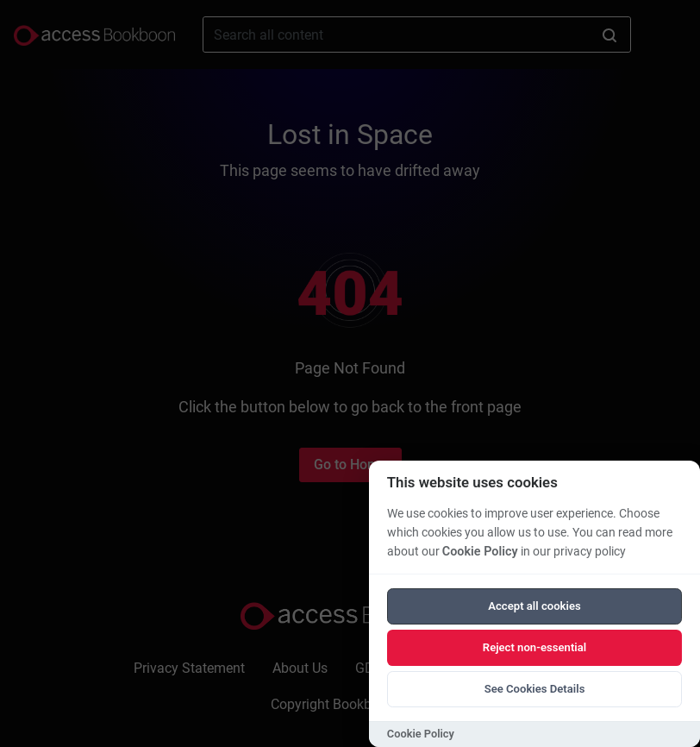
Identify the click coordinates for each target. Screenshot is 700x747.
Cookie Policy (480, 552)
